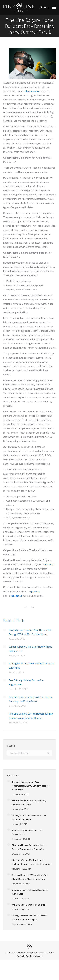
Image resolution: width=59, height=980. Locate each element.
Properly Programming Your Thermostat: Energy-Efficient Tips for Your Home (30, 632)
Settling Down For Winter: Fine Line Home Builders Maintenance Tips (30, 877)
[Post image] (4, 630)
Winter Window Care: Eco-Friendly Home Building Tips (30, 649)
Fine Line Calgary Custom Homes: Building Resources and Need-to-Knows (31, 716)
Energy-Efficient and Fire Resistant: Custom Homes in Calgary (30, 918)
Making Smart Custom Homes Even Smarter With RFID (31, 666)
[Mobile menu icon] (54, 7)
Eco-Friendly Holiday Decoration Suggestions (26, 682)
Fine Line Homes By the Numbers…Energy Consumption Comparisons (31, 699)
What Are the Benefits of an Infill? (29, 905)
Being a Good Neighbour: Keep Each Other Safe (30, 892)
